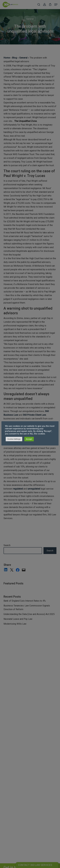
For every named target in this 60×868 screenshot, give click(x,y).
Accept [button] (29, 439)
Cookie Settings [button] (14, 439)
